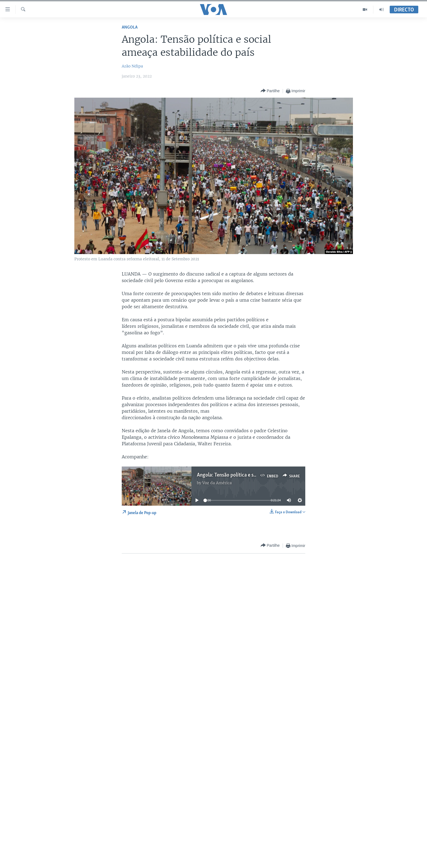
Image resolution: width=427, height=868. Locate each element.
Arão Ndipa (132, 66)
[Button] (270, 91)
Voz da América (217, 483)
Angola (130, 27)
